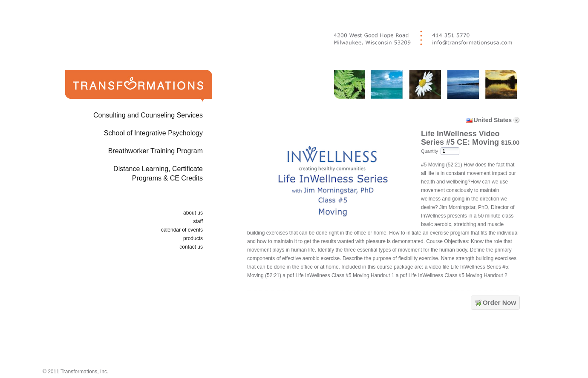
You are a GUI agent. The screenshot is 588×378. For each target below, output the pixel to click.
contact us (191, 247)
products (193, 238)
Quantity (429, 151)
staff (198, 221)
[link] (385, 341)
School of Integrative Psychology (153, 133)
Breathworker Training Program (156, 151)
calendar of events (182, 230)
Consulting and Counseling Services (148, 115)
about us (193, 213)
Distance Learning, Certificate (125, 175)
